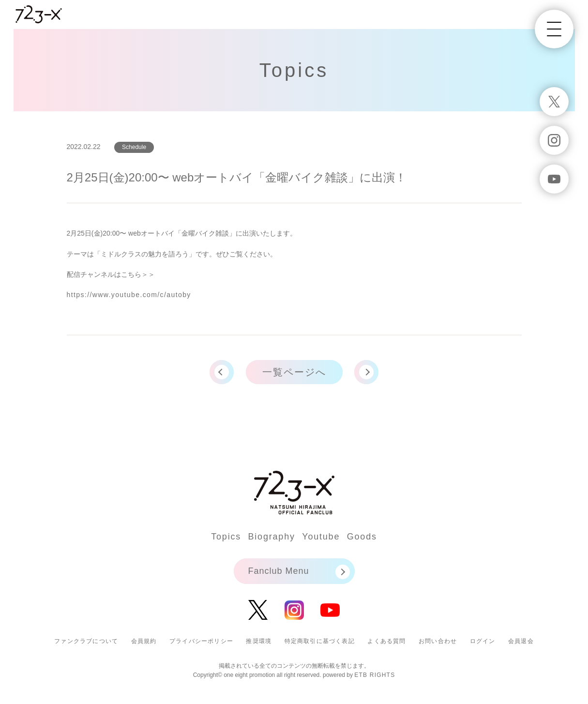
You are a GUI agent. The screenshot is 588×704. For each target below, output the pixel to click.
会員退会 (521, 641)
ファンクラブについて (86, 641)
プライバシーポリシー (201, 641)
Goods (362, 537)
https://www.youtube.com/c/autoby (129, 295)
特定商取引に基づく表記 (320, 641)
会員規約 (144, 641)
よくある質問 (386, 641)
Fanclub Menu (279, 571)
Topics (226, 537)
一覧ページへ (294, 372)
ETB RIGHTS (375, 675)
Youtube (321, 537)
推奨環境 (259, 641)
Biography (272, 537)
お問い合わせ (438, 641)
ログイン (483, 641)
